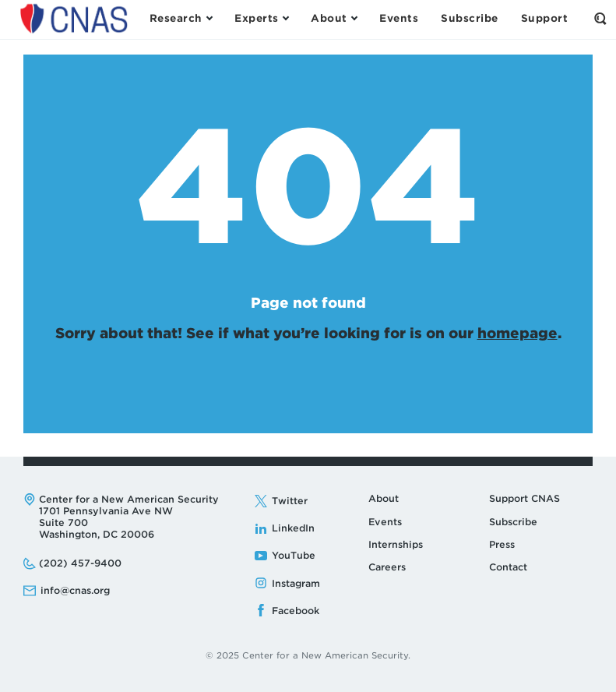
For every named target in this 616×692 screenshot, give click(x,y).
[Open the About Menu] (334, 19)
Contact (508, 567)
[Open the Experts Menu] (261, 19)
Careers (387, 567)
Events (385, 522)
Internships (396, 544)
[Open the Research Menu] (181, 19)
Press (502, 544)
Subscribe (513, 522)
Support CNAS (524, 498)
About (384, 498)
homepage (517, 333)
